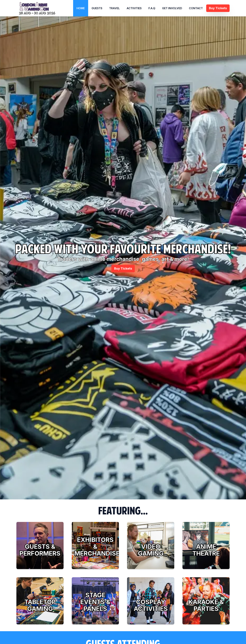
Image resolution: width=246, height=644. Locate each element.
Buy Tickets (123, 268)
